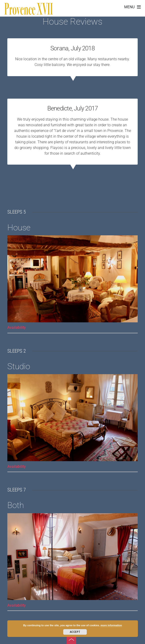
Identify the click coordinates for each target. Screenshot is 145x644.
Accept (75, 632)
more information (111, 625)
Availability (17, 327)
